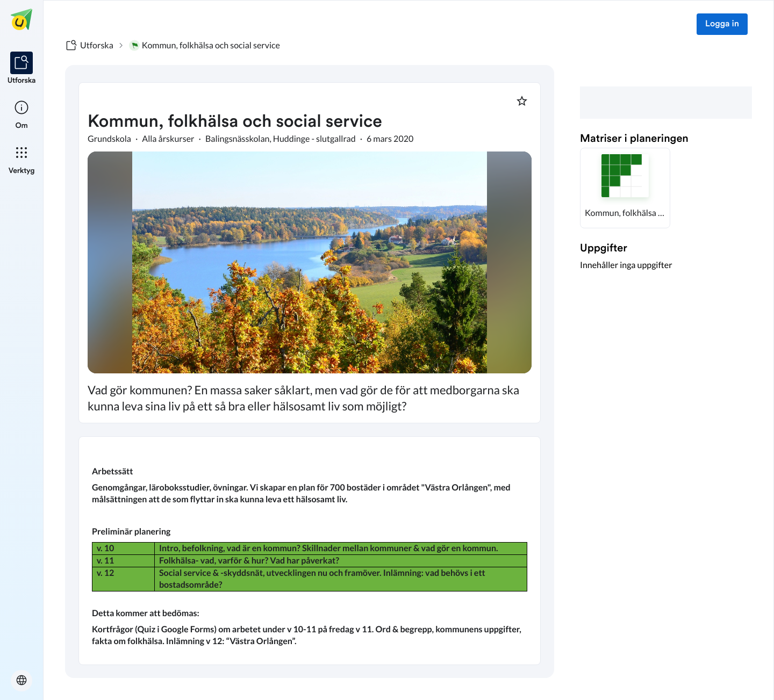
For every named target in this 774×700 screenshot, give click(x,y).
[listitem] (22, 69)
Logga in (722, 24)
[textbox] (310, 551)
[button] (625, 188)
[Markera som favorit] (522, 101)
